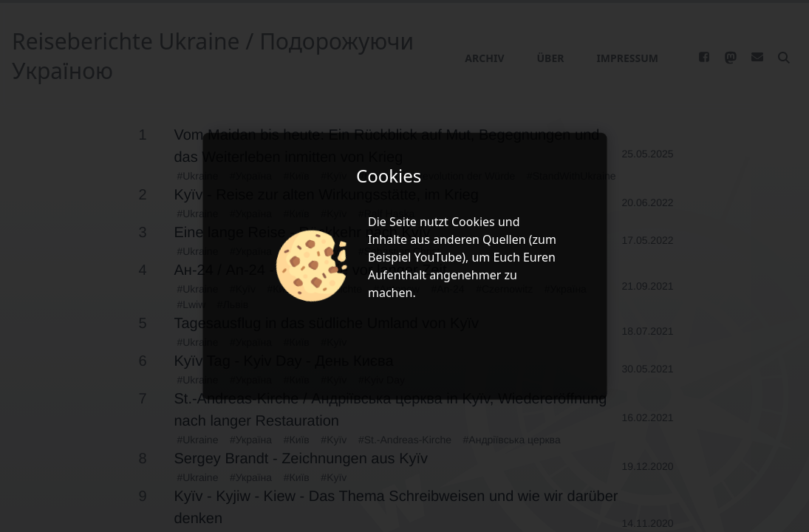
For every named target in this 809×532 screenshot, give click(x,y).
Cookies (473, 222)
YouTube (438, 257)
